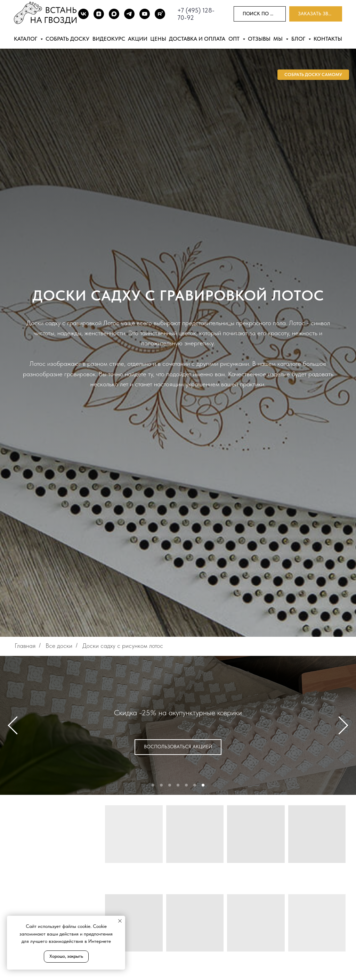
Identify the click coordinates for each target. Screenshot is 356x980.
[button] (316, 14)
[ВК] (83, 14)
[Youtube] (145, 14)
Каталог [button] (26, 39)
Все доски (59, 646)
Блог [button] (299, 39)
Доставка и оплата (197, 39)
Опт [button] (235, 39)
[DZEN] (99, 14)
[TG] (129, 14)
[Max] (114, 14)
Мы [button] (279, 39)
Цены (158, 39)
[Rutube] (160, 14)
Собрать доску (67, 39)
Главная (25, 646)
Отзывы (259, 39)
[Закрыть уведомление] (120, 921)
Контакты (328, 39)
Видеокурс (109, 39)
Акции (138, 39)
